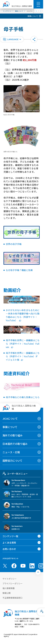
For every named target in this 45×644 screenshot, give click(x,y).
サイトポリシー (9, 579)
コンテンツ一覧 (10, 536)
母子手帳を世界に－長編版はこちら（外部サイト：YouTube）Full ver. (23, 344)
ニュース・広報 (11, 452)
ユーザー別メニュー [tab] (15, 474)
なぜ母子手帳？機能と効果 (19, 270)
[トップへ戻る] (38, 572)
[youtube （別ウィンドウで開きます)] (23, 566)
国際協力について (12, 461)
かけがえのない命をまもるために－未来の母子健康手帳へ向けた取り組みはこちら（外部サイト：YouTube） (23, 315)
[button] (12, 39)
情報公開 (6, 593)
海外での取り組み (12, 435)
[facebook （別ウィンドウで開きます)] (14, 566)
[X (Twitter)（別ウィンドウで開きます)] (5, 566)
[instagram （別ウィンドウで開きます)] (41, 566)
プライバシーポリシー (12, 583)
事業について (33, 16)
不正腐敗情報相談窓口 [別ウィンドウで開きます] (12, 598)
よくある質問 (9, 543)
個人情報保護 (8, 588)
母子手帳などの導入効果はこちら (23, 397)
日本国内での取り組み (15, 444)
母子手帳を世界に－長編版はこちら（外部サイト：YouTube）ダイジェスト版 (23, 356)
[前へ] (37, 11)
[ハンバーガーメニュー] (38, 3)
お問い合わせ (9, 549)
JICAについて (10, 419)
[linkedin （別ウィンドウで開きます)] (32, 566)
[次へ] (41, 11)
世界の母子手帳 (14, 244)
